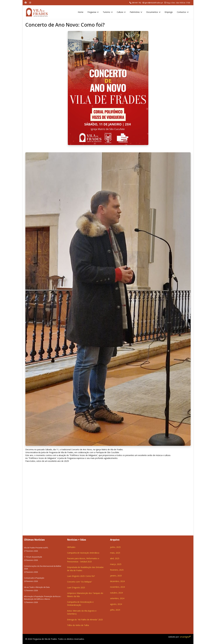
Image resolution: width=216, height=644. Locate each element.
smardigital (185, 637)
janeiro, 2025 (116, 576)
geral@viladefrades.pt (154, 3)
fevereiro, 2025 (117, 570)
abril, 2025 (115, 558)
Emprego (169, 12)
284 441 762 (136, 3)
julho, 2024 (115, 610)
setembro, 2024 (117, 598)
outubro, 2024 (116, 593)
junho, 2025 (115, 547)
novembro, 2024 (117, 587)
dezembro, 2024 (117, 581)
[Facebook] (26, 3)
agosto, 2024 (116, 604)
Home (81, 12)
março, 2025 (116, 564)
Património (135, 12)
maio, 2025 (115, 553)
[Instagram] (30, 3)
